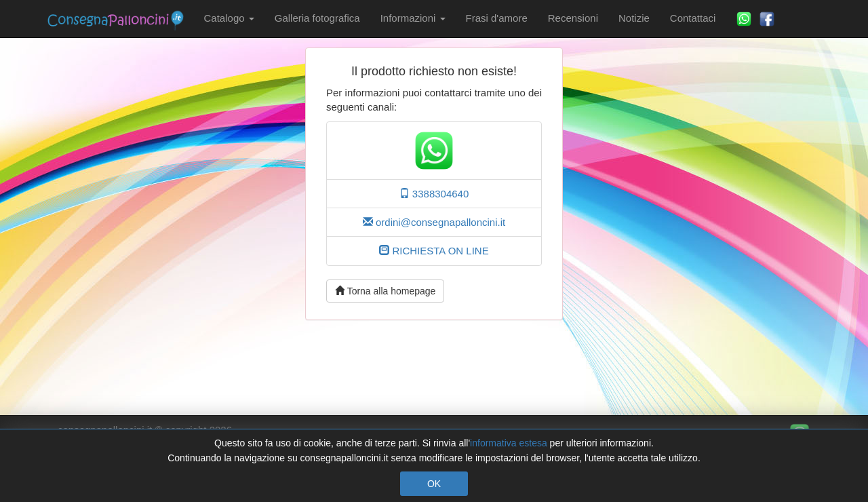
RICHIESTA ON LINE (434, 251)
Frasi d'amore (497, 18)
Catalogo (229, 18)
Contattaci (693, 18)
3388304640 (434, 194)
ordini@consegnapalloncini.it (434, 222)
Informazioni (413, 18)
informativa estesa (509, 443)
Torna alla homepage (385, 291)
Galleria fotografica (317, 18)
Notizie (634, 18)
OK (434, 484)
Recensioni (573, 18)
